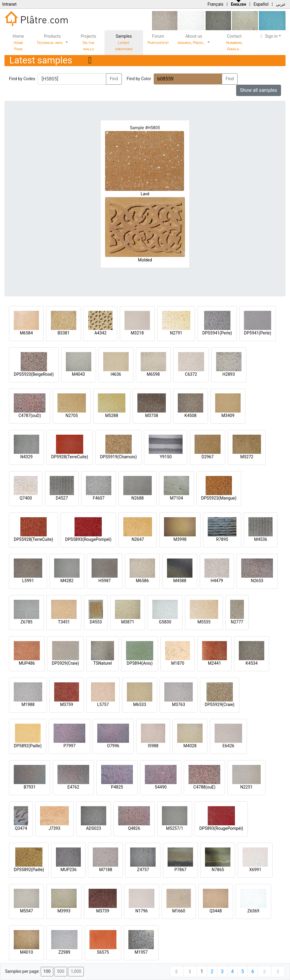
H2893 (228, 374)
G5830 (165, 622)
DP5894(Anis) (140, 663)
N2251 (246, 787)
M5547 (27, 911)
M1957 (141, 952)
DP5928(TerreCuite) (70, 457)
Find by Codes (22, 79)
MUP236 (69, 870)
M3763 (179, 704)
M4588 (180, 581)
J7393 (54, 828)
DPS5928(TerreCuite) (34, 539)
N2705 (72, 416)
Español (261, 4)
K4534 (252, 663)
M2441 (215, 663)
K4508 (190, 416)
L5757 (103, 704)
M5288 (112, 416)
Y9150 (166, 457)
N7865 (218, 870)
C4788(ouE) (204, 787)
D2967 (208, 457)
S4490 (161, 787)
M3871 (128, 622)
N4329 (26, 457)
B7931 (30, 787)
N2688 (138, 498)
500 (60, 971)
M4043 (78, 374)
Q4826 (134, 828)
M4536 (261, 539)
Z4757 (143, 870)
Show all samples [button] (259, 90)
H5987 (105, 581)
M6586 (142, 581)
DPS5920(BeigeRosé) (34, 374)
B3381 (63, 333)
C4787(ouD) (29, 416)
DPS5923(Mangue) (219, 498)
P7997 (69, 746)
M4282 (67, 581)
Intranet (9, 4)
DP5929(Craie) (65, 663)
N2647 (138, 539)
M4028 (190, 746)
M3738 (152, 416)
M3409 (228, 416)
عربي (281, 4)
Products (50, 39)
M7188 (106, 870)
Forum (158, 39)
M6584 (26, 333)
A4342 (100, 333)
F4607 (99, 498)
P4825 (117, 787)
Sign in (268, 36)
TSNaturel (103, 663)
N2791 (176, 333)
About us (192, 39)
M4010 (27, 952)
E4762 (73, 787)
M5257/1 (175, 828)
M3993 (64, 911)
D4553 (96, 622)
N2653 (257, 581)
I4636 (116, 374)
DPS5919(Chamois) (118, 457)
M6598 (153, 374)
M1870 (178, 663)
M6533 (140, 704)
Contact (234, 42)
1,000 (76, 971)
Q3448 (216, 911)
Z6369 (253, 911)
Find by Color (139, 79)
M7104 (177, 498)
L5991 (28, 581)
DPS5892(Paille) (29, 870)
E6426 (228, 746)
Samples (124, 42)
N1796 (141, 911)
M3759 (67, 704)
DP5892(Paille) (28, 746)
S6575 (103, 952)
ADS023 (93, 828)
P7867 (180, 870)
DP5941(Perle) (258, 333)
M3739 (103, 911)
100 (47, 971)
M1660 (179, 911)
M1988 (28, 704)
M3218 (137, 333)
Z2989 (64, 952)
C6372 (191, 374)
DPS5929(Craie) (220, 704)
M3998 (180, 539)
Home (18, 42)
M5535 (204, 622)
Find (114, 79)
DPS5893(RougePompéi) (88, 539)
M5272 (247, 457)
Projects (88, 42)
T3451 (64, 622)
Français (215, 4)
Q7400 (26, 498)
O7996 (113, 746)
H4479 (217, 581)
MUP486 (27, 663)
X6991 (255, 870)
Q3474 (21, 828)
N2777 (237, 622)
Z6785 (27, 622)
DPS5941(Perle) (217, 333)
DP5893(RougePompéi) (221, 828)
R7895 (222, 539)
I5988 (153, 746)
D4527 (62, 498)
